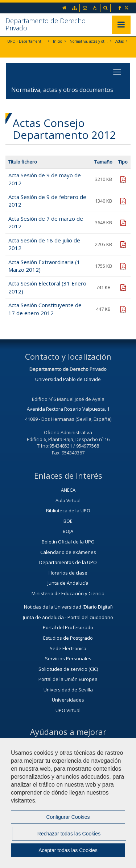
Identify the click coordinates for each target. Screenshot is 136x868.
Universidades (68, 700)
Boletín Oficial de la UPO (68, 542)
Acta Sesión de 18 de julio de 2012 (44, 244)
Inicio (57, 41)
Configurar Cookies (68, 817)
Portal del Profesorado (68, 627)
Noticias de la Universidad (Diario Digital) (68, 607)
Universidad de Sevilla (68, 690)
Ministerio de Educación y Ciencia (68, 593)
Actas (119, 41)
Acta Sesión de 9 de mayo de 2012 (45, 179)
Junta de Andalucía (68, 583)
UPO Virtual (68, 710)
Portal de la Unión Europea (68, 679)
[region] (68, 803)
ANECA (68, 490)
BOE (68, 521)
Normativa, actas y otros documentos (89, 41)
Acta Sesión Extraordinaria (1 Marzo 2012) (44, 266)
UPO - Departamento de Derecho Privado (26, 41)
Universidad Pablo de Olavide (68, 379)
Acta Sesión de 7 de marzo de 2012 (46, 222)
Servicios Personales (68, 659)
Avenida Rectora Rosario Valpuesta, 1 (68, 409)
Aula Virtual (68, 500)
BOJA (68, 531)
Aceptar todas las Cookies (68, 850)
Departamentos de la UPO (68, 562)
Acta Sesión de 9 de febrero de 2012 (47, 201)
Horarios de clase (68, 573)
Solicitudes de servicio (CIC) (68, 669)
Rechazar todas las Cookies (69, 834)
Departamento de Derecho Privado (46, 24)
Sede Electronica (68, 648)
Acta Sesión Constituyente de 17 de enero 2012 (45, 309)
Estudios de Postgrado (68, 638)
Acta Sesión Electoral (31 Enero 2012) (47, 287)
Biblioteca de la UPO (68, 511)
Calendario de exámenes (68, 552)
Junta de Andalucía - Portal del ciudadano (68, 617)
